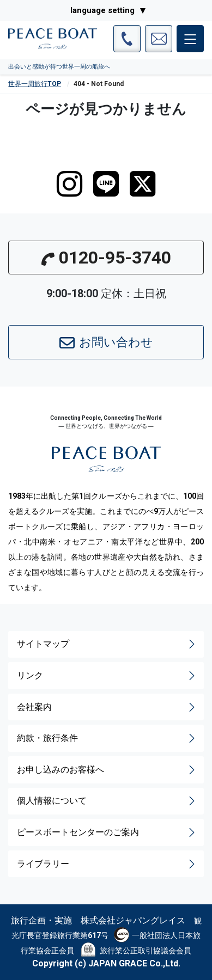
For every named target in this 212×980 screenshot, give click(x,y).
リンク (107, 676)
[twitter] (143, 184)
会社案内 (107, 707)
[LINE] (106, 184)
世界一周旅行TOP (35, 84)
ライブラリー (107, 864)
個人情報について (107, 801)
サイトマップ (107, 644)
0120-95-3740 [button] (106, 258)
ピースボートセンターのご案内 (107, 832)
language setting (102, 10)
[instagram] (69, 184)
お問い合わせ (106, 343)
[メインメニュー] (190, 39)
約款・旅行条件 (107, 738)
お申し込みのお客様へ (107, 770)
